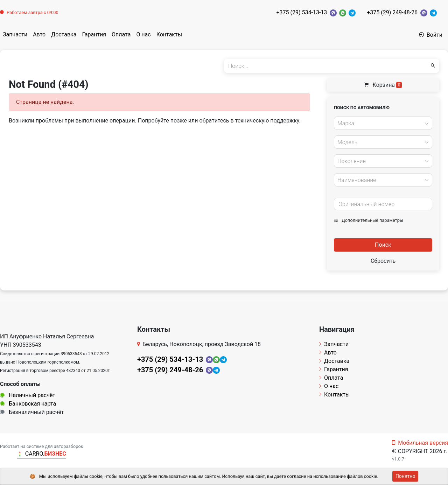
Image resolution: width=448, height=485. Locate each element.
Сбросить (383, 261)
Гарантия (94, 34)
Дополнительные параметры (369, 220)
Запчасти (15, 34)
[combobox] (383, 123)
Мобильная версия (420, 443)
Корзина (383, 85)
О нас (143, 34)
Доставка (64, 34)
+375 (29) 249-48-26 (392, 12)
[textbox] (381, 124)
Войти (431, 35)
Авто (39, 34)
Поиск (383, 245)
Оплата (121, 34)
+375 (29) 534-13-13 (302, 12)
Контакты (169, 34)
